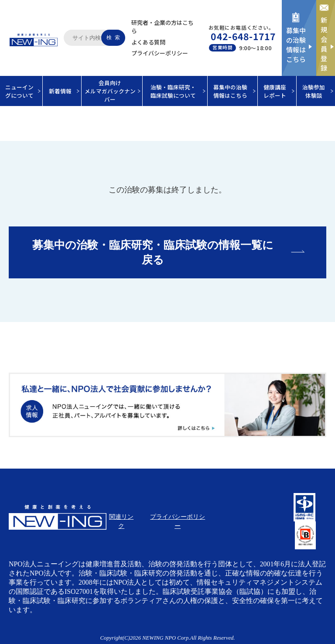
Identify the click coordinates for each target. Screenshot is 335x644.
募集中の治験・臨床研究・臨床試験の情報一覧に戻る (153, 252)
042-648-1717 (243, 36)
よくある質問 (148, 42)
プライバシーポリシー (160, 53)
